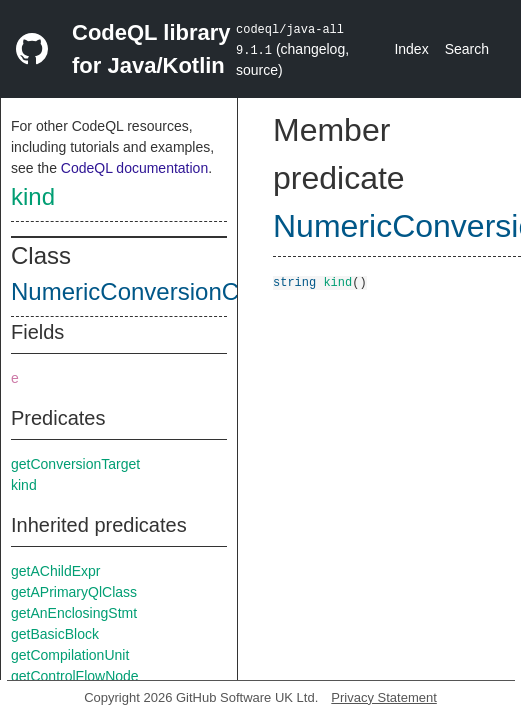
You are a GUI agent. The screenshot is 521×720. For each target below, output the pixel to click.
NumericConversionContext (157, 291)
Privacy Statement (384, 697)
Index (411, 49)
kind (33, 196)
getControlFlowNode (75, 676)
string (294, 281)
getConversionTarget (75, 464)
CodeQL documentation (134, 168)
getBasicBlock (55, 634)
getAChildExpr (56, 571)
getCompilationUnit (70, 655)
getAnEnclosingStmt (74, 613)
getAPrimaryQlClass (74, 592)
